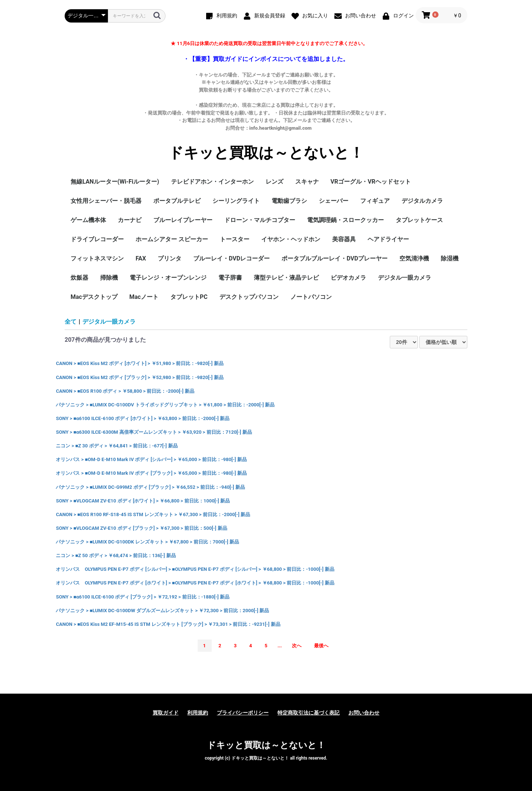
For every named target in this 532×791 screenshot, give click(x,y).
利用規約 (198, 713)
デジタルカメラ (422, 201)
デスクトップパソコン (249, 297)
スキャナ (307, 182)
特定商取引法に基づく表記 (308, 713)
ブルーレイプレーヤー (183, 220)
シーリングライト (236, 201)
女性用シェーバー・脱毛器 (106, 201)
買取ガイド (166, 713)
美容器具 (344, 239)
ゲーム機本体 (88, 220)
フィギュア (375, 201)
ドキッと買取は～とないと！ (266, 153)
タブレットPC (189, 297)
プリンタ (170, 258)
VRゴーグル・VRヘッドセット (371, 182)
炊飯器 (79, 278)
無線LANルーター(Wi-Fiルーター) (115, 182)
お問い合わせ (364, 713)
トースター (235, 239)
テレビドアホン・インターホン (212, 182)
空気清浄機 (414, 258)
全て (71, 322)
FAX (141, 258)
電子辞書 (230, 278)
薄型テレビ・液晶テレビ (286, 278)
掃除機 (109, 278)
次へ (297, 646)
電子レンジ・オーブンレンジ (168, 278)
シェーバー (334, 201)
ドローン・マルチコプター (260, 220)
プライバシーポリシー (243, 713)
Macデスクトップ (94, 297)
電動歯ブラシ (289, 201)
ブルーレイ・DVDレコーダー (231, 258)
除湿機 (450, 258)
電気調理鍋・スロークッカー (345, 220)
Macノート (144, 297)
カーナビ (130, 220)
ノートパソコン (311, 297)
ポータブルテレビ (177, 201)
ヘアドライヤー (388, 239)
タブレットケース (419, 220)
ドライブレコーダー (97, 239)
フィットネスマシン (97, 258)
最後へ (321, 646)
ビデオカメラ (348, 278)
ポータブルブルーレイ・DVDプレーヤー (335, 258)
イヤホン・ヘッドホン (291, 239)
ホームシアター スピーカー (172, 239)
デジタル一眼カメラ (405, 278)
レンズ (274, 182)
